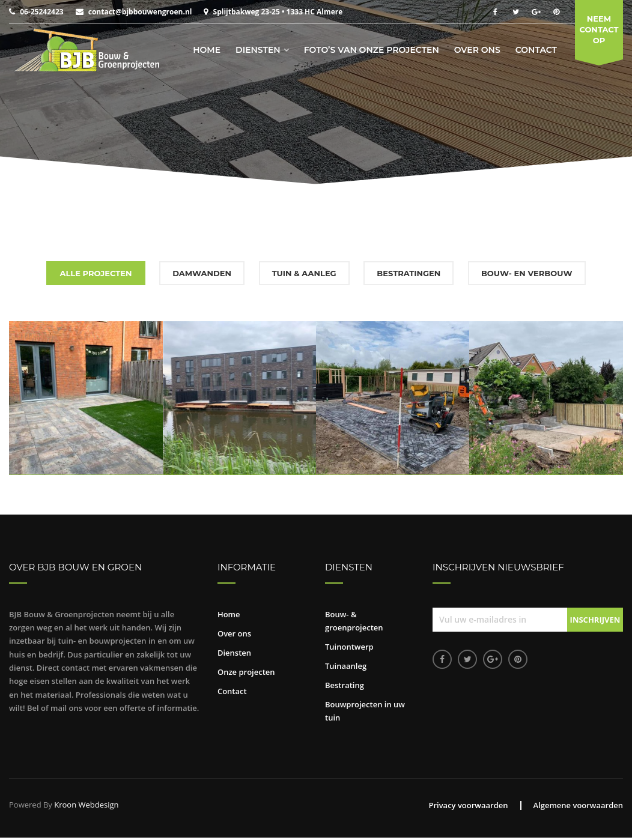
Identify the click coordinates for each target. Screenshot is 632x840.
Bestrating (345, 685)
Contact (536, 50)
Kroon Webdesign (86, 805)
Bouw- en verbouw (527, 273)
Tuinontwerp (349, 647)
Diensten (258, 50)
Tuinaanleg (346, 666)
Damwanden (202, 273)
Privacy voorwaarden (468, 805)
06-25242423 (41, 12)
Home (207, 50)
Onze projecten (246, 672)
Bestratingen (409, 273)
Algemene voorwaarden (579, 805)
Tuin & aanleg (304, 273)
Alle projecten (96, 273)
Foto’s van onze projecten (372, 50)
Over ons (477, 50)
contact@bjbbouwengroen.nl (140, 12)
